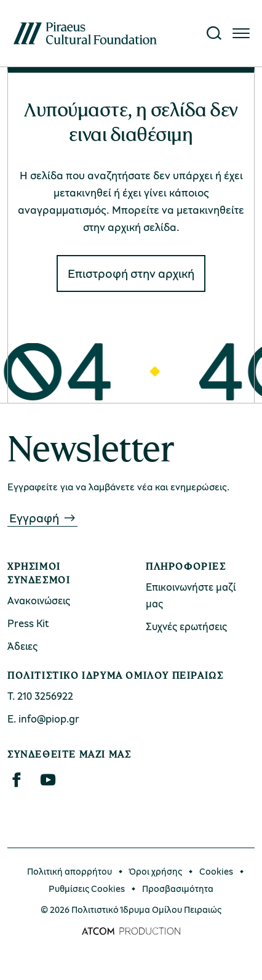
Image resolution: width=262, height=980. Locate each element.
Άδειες (22, 646)
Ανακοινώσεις (39, 600)
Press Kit (28, 623)
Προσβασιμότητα (178, 888)
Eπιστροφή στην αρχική (131, 273)
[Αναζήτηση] (214, 33)
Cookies (216, 871)
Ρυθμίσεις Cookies (87, 888)
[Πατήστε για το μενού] (241, 33)
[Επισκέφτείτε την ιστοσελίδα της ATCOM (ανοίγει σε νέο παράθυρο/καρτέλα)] (131, 931)
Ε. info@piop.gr (43, 719)
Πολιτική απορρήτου (69, 871)
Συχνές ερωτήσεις (186, 626)
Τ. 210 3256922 (40, 696)
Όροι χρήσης (156, 871)
